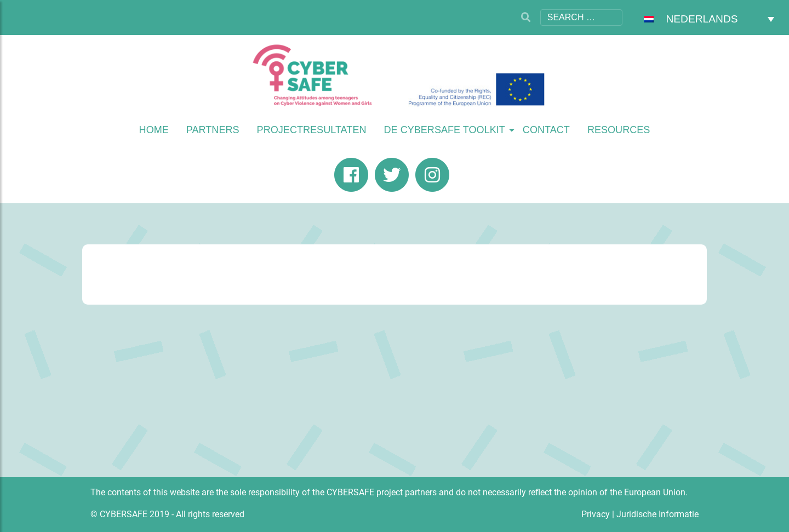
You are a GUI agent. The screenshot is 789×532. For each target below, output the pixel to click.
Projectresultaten (312, 130)
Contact (546, 130)
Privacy (596, 514)
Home (154, 130)
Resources (619, 130)
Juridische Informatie (658, 514)
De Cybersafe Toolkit (445, 130)
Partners (213, 130)
